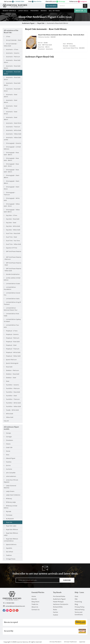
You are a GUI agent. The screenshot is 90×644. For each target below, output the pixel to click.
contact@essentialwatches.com (14, 606)
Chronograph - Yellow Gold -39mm (12, 211)
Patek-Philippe (58, 602)
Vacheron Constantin (61, 604)
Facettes (8, 462)
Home (34, 596)
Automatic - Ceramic (12, 53)
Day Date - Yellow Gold (12, 230)
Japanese (82, 642)
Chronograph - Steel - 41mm (12, 188)
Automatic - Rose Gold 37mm (12, 78)
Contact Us (36, 610)
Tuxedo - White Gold (11, 410)
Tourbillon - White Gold (12, 403)
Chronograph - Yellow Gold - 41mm (12, 205)
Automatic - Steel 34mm (10, 101)
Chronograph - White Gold (12, 199)
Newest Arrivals (9, 11)
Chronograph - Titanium (10, 193)
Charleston (8, 440)
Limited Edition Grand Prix (12, 294)
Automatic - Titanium (12, 127)
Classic (7, 444)
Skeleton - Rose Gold (11, 374)
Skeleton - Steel (10, 378)
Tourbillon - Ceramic (11, 385)
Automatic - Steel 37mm (10, 113)
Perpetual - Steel (10, 345)
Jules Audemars (10, 476)
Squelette (8, 548)
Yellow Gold (8, 417)
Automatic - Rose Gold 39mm (12, 84)
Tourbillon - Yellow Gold (12, 406)
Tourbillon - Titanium (12, 399)
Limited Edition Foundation (10, 288)
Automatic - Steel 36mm (10, 107)
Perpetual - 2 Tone (11, 331)
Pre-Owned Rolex (59, 596)
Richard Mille (58, 607)
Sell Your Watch (51, 6)
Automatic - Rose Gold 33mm (12, 61)
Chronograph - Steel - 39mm (12, 182)
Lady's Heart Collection (12, 495)
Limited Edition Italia (12, 299)
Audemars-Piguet (59, 599)
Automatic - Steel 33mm (10, 95)
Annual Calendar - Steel (12, 40)
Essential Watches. (22, 642)
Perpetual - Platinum (12, 338)
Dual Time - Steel (10, 237)
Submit (85, 6)
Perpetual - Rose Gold (12, 342)
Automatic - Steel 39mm (10, 118)
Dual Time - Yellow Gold (12, 244)
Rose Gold (8, 367)
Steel (6, 381)
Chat (76, 596)
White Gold (8, 414)
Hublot (56, 615)
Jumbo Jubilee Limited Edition (12, 279)
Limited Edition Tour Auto (11, 326)
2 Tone (7, 37)
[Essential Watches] (15, 6)
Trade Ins (35, 604)
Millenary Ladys (10, 502)
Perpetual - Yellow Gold (12, 356)
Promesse (8, 515)
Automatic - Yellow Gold (12, 134)
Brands (44, 11)
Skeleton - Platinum (11, 370)
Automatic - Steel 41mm (13, 123)
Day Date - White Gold (12, 226)
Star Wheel (8, 552)
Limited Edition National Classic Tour (11, 309)
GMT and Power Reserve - (12, 252)
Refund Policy (80, 610)
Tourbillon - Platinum (12, 388)
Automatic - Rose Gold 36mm (12, 73)
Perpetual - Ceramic (11, 334)
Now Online (37, 1)
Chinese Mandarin (56, 642)
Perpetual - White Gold (12, 352)
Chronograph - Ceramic (12, 143)
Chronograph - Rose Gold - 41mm (11, 165)
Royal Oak (8, 522)
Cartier (56, 612)
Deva (6, 455)
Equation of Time (10, 248)
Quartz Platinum (10, 360)
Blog (76, 604)
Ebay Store (35, 602)
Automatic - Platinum (12, 57)
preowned (34, 11)
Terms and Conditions (79, 613)
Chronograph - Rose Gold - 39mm (11, 159)
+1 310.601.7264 (18, 1)
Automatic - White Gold (12, 130)
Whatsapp (61, 1)
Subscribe (67, 580)
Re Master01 (9, 519)
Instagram (82, 1)
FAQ (76, 599)
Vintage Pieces (10, 559)
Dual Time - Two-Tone (12, 241)
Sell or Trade (54, 11)
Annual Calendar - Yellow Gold (11, 45)
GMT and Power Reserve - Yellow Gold (12, 269)
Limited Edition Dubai (12, 284)
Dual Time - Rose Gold (12, 233)
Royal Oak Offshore (11, 529)
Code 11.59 (8, 447)
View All (6, 421)
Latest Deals (23, 11)
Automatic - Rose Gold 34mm (12, 67)
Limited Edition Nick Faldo (11, 315)
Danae (7, 451)
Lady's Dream (9, 491)
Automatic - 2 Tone (11, 49)
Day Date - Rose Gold (11, 219)
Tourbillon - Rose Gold (12, 392)
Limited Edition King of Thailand (12, 303)
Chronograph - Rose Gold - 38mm (11, 153)
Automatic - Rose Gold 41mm (12, 90)
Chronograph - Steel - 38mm (12, 176)
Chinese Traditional (70, 642)
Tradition (8, 555)
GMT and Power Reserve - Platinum (12, 258)
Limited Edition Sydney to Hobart (12, 320)
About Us (81, 11)
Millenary (8, 499)
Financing (78, 602)
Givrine (7, 465)
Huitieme (8, 469)
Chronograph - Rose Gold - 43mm (11, 171)
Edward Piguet (9, 458)
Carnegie (8, 437)
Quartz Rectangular (11, 363)
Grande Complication (12, 274)
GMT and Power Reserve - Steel (12, 264)
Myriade (7, 511)
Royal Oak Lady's (10, 526)
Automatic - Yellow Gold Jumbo (12, 138)
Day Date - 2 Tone (10, 215)
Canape (7, 433)
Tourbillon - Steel (10, 396)
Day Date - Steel (10, 223)
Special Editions (10, 544)
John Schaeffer (10, 473)
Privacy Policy (79, 607)
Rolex (55, 610)
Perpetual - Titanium (12, 349)
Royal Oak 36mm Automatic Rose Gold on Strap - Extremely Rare (61, 35)
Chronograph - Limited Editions (12, 148)
